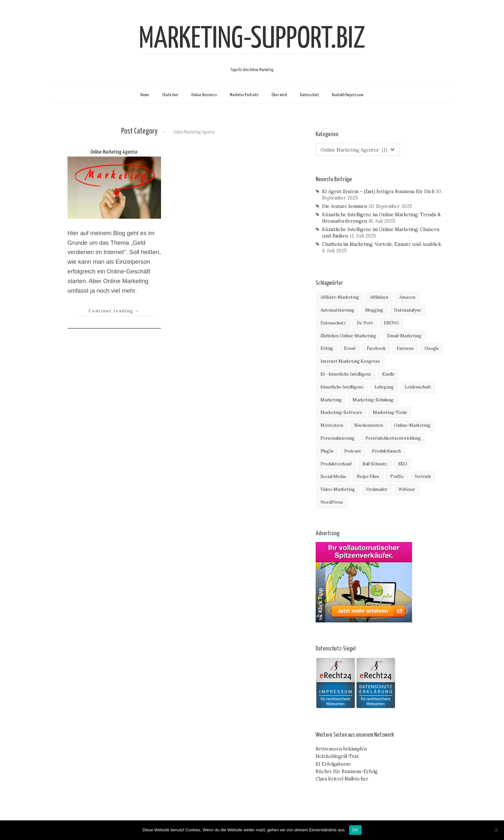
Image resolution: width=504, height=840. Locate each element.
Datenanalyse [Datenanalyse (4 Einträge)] (408, 310)
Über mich (279, 95)
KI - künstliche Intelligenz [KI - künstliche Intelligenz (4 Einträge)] (346, 374)
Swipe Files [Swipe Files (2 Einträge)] (368, 476)
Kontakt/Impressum (348, 95)
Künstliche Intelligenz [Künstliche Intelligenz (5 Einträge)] (342, 387)
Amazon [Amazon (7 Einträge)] (407, 297)
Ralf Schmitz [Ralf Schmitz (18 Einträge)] (375, 464)
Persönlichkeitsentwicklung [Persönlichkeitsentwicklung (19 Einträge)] (393, 438)
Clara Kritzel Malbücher (342, 779)
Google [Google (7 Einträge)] (432, 348)
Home (145, 95)
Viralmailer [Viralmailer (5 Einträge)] (377, 489)
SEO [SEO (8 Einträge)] (403, 464)
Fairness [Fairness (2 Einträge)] (405, 348)
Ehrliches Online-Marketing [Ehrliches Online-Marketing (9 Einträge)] (348, 336)
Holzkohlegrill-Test (337, 756)
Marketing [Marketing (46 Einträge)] (331, 400)
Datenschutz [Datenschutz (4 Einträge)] (333, 323)
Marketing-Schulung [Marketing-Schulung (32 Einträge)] (373, 400)
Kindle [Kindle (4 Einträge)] (388, 374)
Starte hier (170, 95)
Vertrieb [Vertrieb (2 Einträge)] (423, 476)
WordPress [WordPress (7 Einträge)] (332, 502)
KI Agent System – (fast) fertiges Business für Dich (378, 191)
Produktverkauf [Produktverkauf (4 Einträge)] (336, 464)
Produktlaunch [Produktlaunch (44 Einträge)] (386, 451)
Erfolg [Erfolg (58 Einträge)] (327, 348)
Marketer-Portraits (244, 95)
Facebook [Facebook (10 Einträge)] (376, 348)
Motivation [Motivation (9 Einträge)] (332, 425)
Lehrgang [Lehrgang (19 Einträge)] (384, 387)
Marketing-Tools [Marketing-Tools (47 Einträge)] (390, 412)
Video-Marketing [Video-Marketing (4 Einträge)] (338, 489)
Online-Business (204, 95)
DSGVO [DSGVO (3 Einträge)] (391, 323)
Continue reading (114, 320)
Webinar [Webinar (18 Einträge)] (407, 489)
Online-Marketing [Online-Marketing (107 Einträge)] (412, 425)
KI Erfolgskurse (333, 764)
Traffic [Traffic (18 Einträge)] (397, 476)
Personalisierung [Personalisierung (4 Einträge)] (337, 438)
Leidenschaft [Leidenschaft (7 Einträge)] (418, 387)
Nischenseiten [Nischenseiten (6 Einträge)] (369, 425)
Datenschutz (310, 95)
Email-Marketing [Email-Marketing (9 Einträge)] (404, 336)
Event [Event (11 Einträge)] (350, 348)
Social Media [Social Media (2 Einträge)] (333, 476)
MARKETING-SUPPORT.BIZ (252, 39)
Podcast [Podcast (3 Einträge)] (353, 451)
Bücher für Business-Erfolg (347, 771)
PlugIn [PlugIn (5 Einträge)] (327, 451)
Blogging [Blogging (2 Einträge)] (374, 310)
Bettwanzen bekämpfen (341, 749)
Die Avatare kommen (345, 206)
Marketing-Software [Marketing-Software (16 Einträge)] (341, 412)
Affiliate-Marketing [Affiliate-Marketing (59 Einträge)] (340, 297)
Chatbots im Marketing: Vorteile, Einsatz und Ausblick (382, 244)
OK (355, 830)
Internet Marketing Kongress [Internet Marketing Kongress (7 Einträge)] (350, 361)
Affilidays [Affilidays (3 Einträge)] (379, 297)
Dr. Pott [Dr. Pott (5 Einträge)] (365, 323)
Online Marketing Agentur (114, 162)
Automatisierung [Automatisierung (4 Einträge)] (337, 310)
